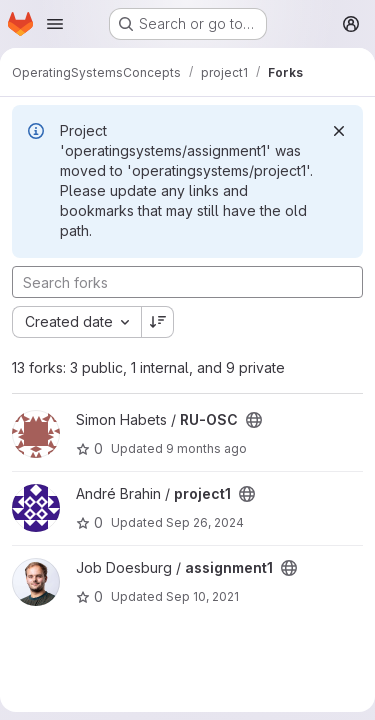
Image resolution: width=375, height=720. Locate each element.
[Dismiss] (339, 131)
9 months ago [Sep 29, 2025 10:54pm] (206, 448)
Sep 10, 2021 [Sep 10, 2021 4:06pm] (202, 596)
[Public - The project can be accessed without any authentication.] (254, 420)
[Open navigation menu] (55, 24)
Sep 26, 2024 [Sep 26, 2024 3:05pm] (205, 522)
